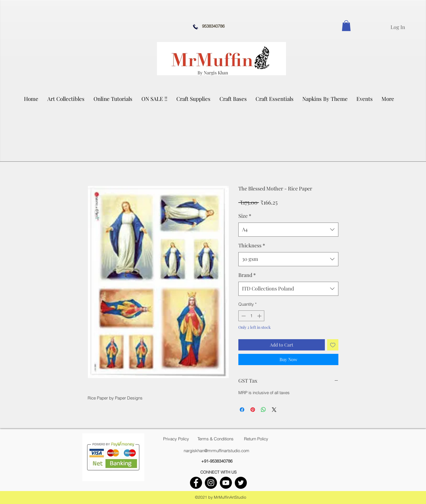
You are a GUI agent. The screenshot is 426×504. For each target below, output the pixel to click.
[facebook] (196, 483)
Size (245, 216)
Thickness (252, 245)
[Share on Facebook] (242, 410)
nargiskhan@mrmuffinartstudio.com (217, 451)
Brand (247, 275)
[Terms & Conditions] (216, 439)
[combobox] (288, 230)
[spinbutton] (251, 316)
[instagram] (211, 483)
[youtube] (226, 483)
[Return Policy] (256, 439)
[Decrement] (243, 316)
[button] (66, 99)
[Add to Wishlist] (333, 345)
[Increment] (260, 316)
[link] (346, 26)
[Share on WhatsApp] (263, 410)
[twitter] (241, 483)
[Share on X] (274, 410)
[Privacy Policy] (176, 439)
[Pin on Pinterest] (253, 410)
